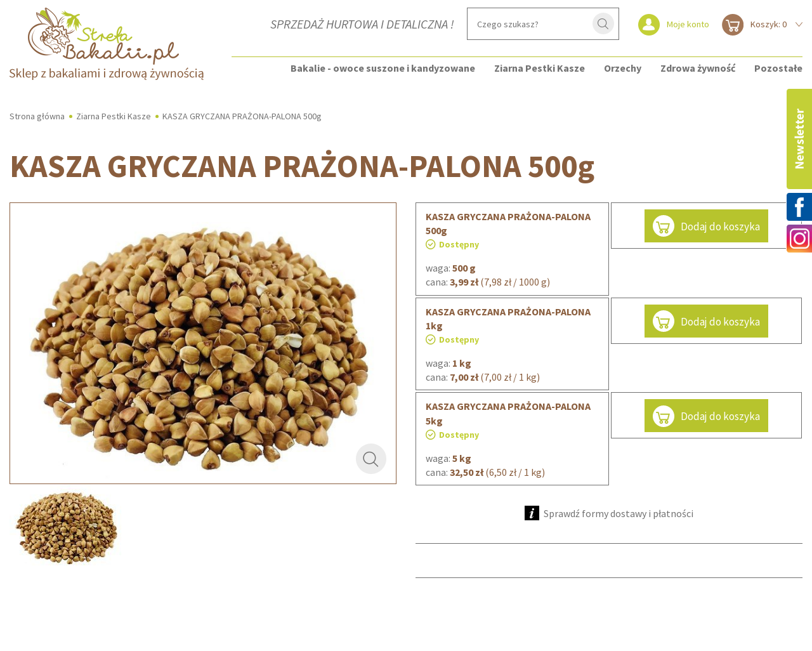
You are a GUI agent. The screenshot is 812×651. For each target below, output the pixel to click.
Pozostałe (778, 68)
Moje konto (688, 24)
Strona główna (37, 116)
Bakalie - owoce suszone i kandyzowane (383, 68)
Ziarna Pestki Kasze (540, 68)
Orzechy (623, 68)
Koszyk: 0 (769, 24)
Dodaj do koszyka (706, 226)
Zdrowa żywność (698, 68)
